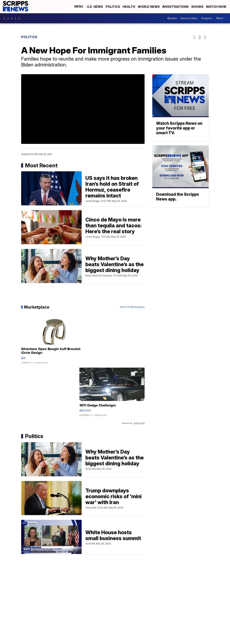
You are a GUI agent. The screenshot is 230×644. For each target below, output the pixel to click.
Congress (207, 18)
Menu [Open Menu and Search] (79, 7)
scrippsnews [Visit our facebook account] (5, 18)
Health (129, 7)
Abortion (172, 18)
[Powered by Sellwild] (139, 423)
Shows (197, 7)
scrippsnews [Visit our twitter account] (17, 18)
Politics (113, 7)
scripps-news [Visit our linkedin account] (13, 18)
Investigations (175, 7)
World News (149, 7)
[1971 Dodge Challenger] (112, 394)
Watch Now (217, 7)
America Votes (189, 18)
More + (220, 18)
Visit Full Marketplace (132, 307)
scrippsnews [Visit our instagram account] (9, 18)
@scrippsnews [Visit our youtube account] (20, 18)
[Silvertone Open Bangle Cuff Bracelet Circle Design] (54, 339)
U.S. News (95, 7)
